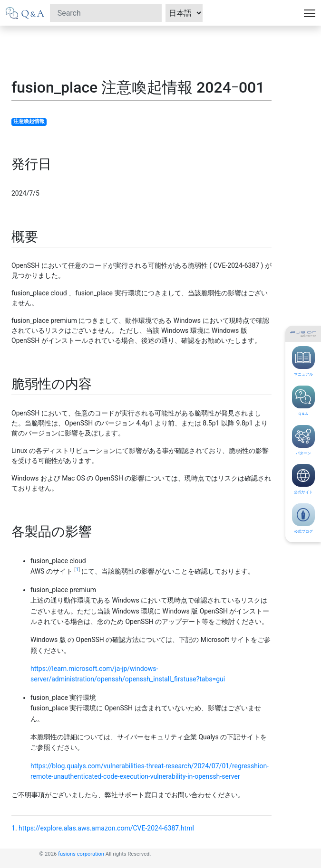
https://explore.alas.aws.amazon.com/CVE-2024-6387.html (106, 828)
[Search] (106, 13)
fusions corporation (81, 854)
